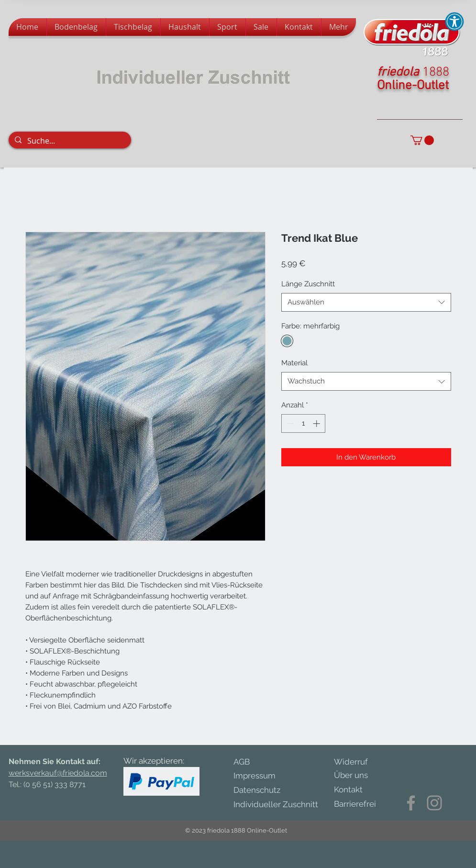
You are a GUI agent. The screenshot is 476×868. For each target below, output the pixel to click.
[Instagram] (434, 803)
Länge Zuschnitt (308, 284)
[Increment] (317, 423)
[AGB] (249, 762)
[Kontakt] (354, 790)
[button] (422, 140)
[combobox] (366, 302)
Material (294, 363)
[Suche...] (69, 141)
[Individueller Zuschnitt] (281, 805)
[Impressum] (263, 776)
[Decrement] (289, 423)
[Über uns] (358, 776)
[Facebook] (411, 803)
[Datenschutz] (267, 790)
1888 (436, 72)
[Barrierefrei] (355, 804)
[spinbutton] (303, 423)
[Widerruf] (358, 762)
